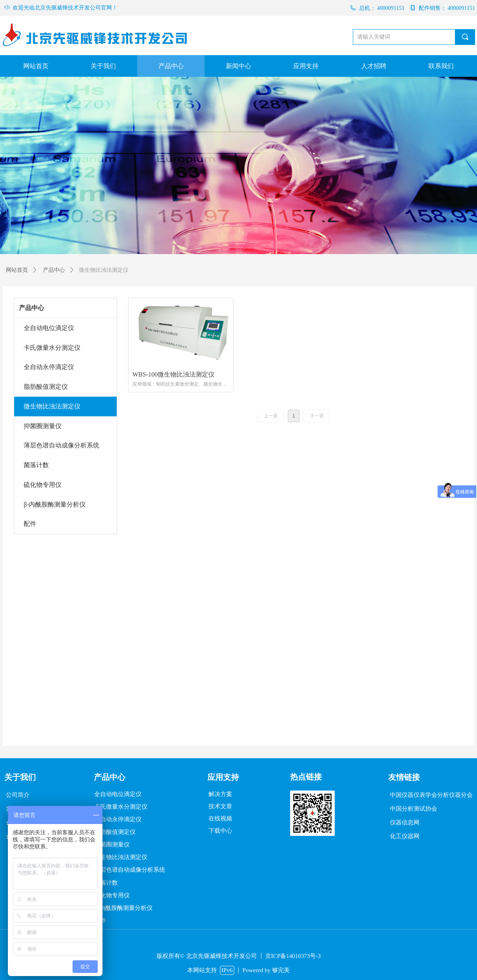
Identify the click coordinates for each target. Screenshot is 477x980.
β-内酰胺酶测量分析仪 (55, 504)
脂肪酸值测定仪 (46, 387)
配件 (30, 524)
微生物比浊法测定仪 (52, 406)
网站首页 (17, 270)
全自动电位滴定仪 (49, 328)
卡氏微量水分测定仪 (52, 348)
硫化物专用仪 (43, 485)
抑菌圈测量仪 (43, 426)
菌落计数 (36, 465)
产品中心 (32, 308)
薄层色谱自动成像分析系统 (61, 445)
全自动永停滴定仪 (49, 367)
